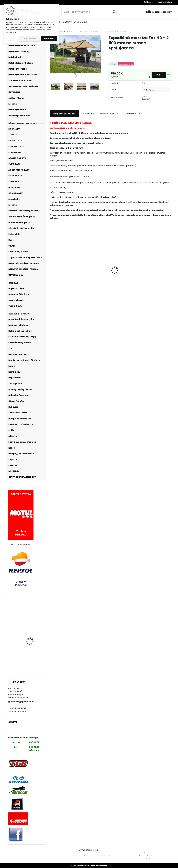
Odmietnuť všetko (29, 39)
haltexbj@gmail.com (22, 702)
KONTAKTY (67, 22)
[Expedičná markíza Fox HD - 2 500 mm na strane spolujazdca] (75, 54)
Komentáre (133, 114)
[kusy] (141, 75)
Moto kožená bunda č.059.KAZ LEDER (31, 662)
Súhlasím (49, 39)
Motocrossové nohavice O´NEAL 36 (33, 629)
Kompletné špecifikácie (64, 114)
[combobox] (156, 90)
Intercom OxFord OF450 (125, 282)
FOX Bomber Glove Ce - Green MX (155, 279)
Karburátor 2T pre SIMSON (95, 268)
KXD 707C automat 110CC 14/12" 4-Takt (31, 615)
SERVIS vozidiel (80, 22)
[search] (114, 12)
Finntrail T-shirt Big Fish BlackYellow (63, 272)
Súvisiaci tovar (110, 114)
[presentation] (52, 54)
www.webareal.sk (99, 866)
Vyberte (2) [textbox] (149, 90)
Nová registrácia (165, 2)
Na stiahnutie (88, 114)
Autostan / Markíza (66, 31)
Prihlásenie (149, 2)
